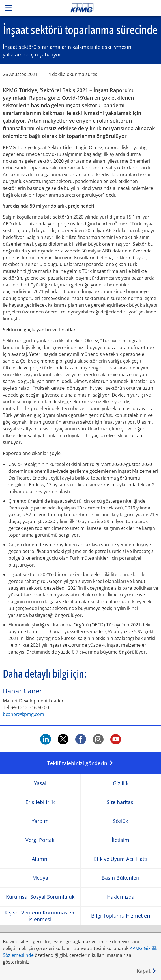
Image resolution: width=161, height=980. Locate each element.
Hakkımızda (121, 897)
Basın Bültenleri (121, 878)
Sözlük (121, 821)
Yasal (40, 783)
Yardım (40, 821)
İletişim (121, 840)
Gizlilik (121, 783)
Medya (40, 878)
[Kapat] (147, 971)
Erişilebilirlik (40, 802)
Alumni (40, 859)
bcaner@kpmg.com (23, 714)
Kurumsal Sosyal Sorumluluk (40, 897)
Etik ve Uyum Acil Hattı (121, 859)
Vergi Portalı (40, 840)
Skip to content (97, 8)
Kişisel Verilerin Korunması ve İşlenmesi (40, 916)
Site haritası (121, 802)
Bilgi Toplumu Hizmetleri (121, 916)
